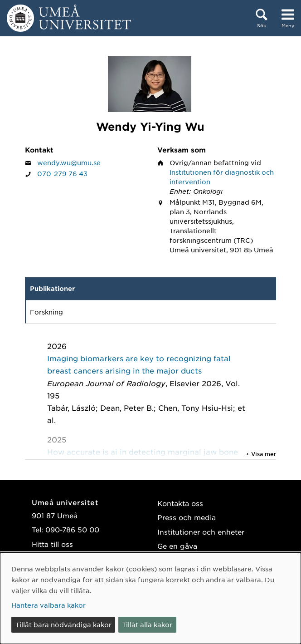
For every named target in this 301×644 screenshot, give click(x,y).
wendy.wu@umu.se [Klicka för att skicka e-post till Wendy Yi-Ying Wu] (69, 162)
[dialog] (150, 598)
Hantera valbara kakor (49, 605)
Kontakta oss (180, 503)
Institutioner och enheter (201, 532)
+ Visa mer (261, 454)
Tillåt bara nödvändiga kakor (63, 624)
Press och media (187, 517)
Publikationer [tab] (52, 288)
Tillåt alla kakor (147, 624)
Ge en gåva (177, 546)
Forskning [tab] (46, 312)
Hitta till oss (52, 544)
